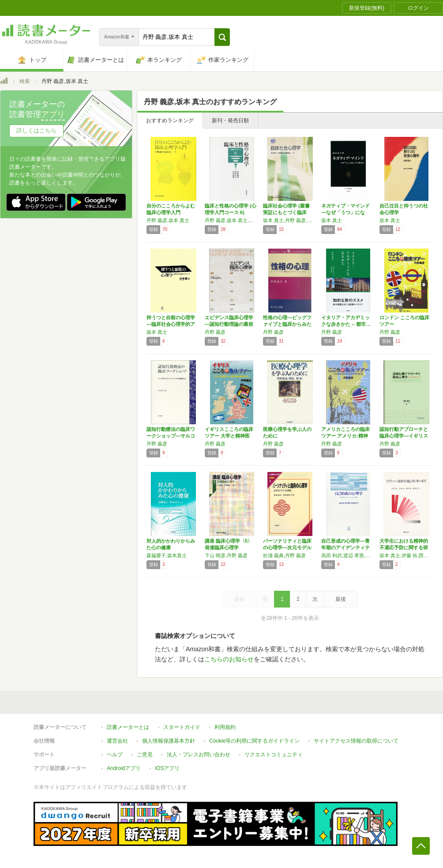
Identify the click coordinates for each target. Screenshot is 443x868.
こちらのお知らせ (229, 659)
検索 (25, 81)
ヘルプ (115, 755)
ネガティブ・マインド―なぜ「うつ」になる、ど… (345, 212)
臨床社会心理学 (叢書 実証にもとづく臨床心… (286, 212)
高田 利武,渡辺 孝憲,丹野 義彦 (348, 555)
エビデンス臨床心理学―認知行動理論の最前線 (229, 324)
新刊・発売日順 (230, 121)
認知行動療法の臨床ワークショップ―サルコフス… (171, 436)
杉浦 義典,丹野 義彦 (284, 555)
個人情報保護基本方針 (169, 741)
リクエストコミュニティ (274, 755)
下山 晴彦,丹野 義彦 (226, 555)
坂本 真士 (332, 220)
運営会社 (117, 741)
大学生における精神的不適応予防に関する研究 (404, 547)
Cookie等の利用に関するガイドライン (254, 741)
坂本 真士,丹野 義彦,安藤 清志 (290, 220)
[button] (222, 37)
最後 (341, 599)
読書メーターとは (128, 727)
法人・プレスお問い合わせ (199, 755)
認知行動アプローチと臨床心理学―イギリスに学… (404, 436)
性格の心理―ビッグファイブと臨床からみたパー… (287, 324)
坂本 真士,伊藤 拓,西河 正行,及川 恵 (406, 555)
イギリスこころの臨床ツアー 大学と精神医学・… (229, 436)
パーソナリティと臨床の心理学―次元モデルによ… (287, 547)
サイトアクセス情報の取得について (356, 741)
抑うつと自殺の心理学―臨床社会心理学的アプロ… (171, 324)
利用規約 (225, 727)
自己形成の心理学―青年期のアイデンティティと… (345, 547)
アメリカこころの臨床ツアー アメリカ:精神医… (345, 436)
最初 (240, 599)
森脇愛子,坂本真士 (167, 555)
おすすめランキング (170, 121)
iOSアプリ (167, 768)
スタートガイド (182, 727)
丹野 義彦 (215, 332)
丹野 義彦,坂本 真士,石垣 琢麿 (232, 220)
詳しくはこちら (36, 130)
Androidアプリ (124, 768)
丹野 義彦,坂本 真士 (168, 220)
